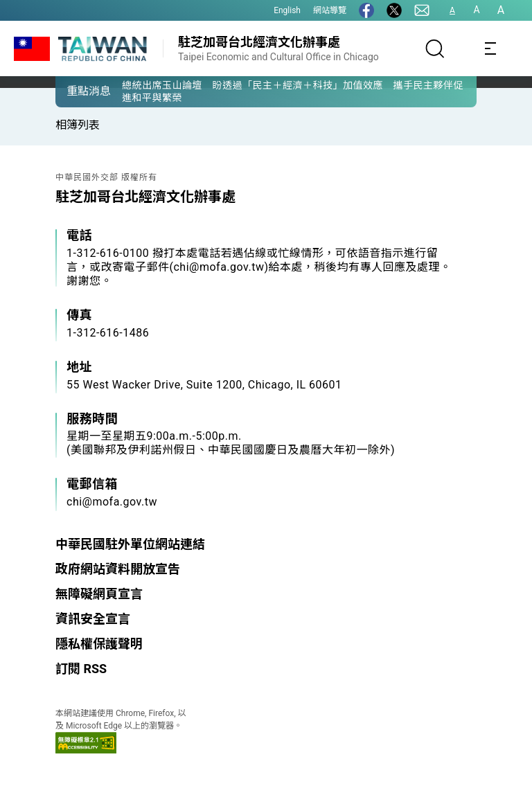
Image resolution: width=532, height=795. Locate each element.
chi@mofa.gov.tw (112, 502)
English (287, 10)
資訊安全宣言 (93, 619)
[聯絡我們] (422, 10)
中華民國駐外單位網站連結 (130, 544)
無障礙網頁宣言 (99, 594)
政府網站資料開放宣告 (118, 569)
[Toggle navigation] (490, 48)
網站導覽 (330, 10)
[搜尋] (435, 48)
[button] (76, 91)
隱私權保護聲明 (99, 644)
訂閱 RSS (81, 669)
